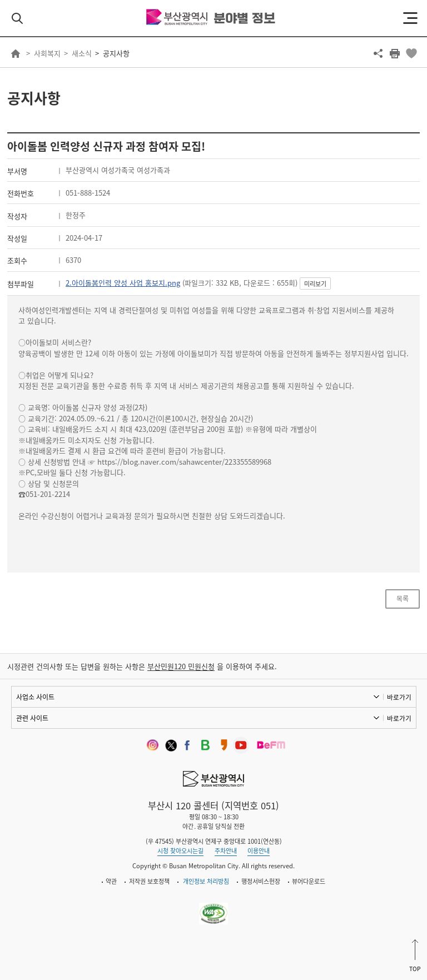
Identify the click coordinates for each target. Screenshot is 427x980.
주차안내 (226, 851)
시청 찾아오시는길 (180, 851)
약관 (111, 881)
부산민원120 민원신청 (181, 666)
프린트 (395, 53)
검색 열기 (17, 18)
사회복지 (47, 53)
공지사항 (116, 53)
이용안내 (259, 851)
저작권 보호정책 (149, 881)
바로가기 (399, 697)
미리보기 (315, 284)
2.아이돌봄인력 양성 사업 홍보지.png (123, 283)
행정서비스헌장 (261, 881)
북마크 (411, 53)
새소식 (82, 53)
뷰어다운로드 (309, 881)
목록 (403, 599)
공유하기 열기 (378, 53)
